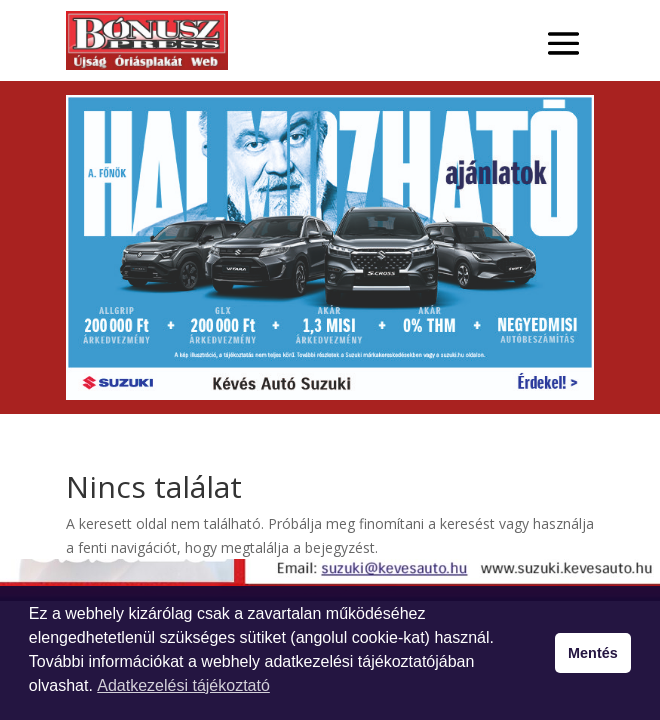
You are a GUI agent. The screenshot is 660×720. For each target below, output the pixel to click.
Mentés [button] (593, 653)
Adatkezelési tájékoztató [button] (183, 685)
